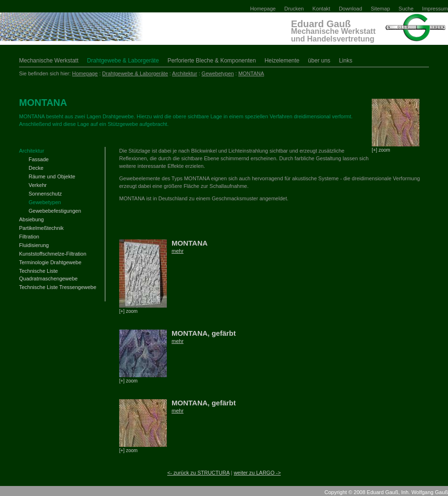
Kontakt (321, 9)
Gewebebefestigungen (55, 211)
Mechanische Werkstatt (49, 61)
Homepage (263, 9)
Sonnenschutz (45, 194)
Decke (36, 168)
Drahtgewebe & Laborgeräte (123, 61)
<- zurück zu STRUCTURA (199, 473)
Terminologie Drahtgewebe (50, 262)
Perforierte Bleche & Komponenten (211, 61)
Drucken (294, 9)
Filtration (29, 237)
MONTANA (251, 73)
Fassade (39, 159)
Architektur (185, 73)
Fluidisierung (34, 245)
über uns (319, 61)
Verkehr (38, 185)
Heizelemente (282, 61)
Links (346, 61)
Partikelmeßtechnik (41, 228)
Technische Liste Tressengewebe (58, 287)
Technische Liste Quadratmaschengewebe (48, 275)
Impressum (435, 9)
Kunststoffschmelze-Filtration (53, 254)
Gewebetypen (218, 73)
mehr (178, 251)
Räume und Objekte (52, 176)
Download (351, 9)
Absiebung (31, 219)
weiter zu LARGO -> (257, 473)
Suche (406, 9)
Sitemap (380, 9)
